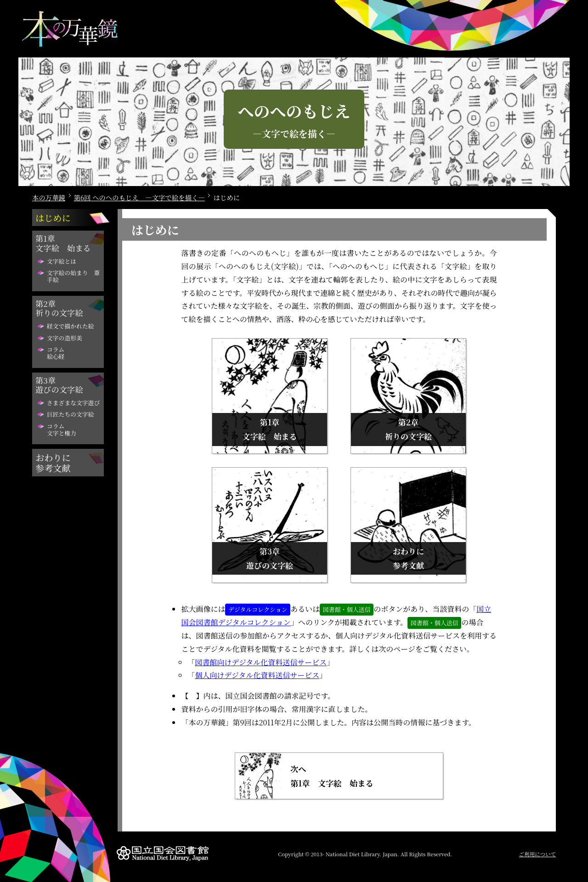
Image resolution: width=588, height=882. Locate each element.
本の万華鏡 (49, 197)
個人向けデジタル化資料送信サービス (257, 675)
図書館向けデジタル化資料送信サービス (261, 662)
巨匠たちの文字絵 (70, 414)
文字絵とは (62, 261)
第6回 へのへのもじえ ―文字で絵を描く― (139, 197)
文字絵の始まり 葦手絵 (73, 276)
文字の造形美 (65, 338)
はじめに (53, 218)
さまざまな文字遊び (73, 403)
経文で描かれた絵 (70, 326)
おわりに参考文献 (53, 463)
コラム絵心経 (56, 353)
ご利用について (537, 854)
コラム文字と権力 (62, 430)
